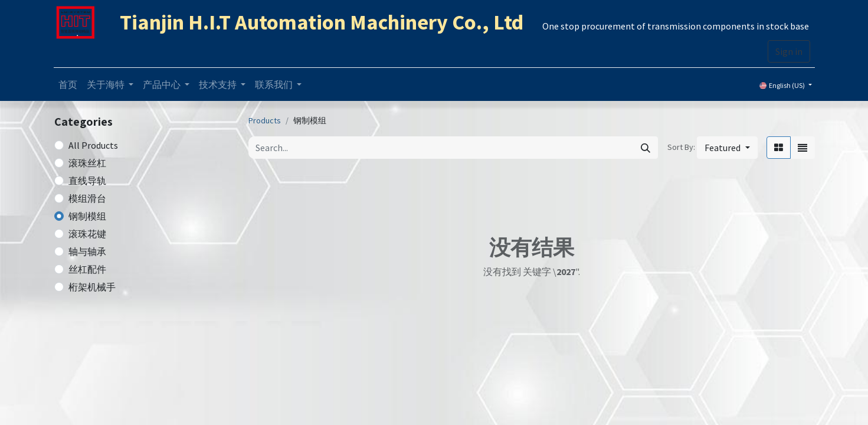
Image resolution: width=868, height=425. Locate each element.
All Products (93, 145)
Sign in (789, 51)
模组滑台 (87, 198)
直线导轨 (87, 181)
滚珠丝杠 (87, 163)
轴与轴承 (87, 251)
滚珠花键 (87, 234)
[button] (727, 148)
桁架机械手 (92, 287)
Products (265, 120)
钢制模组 (87, 216)
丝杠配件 (87, 269)
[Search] (646, 148)
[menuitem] (68, 84)
